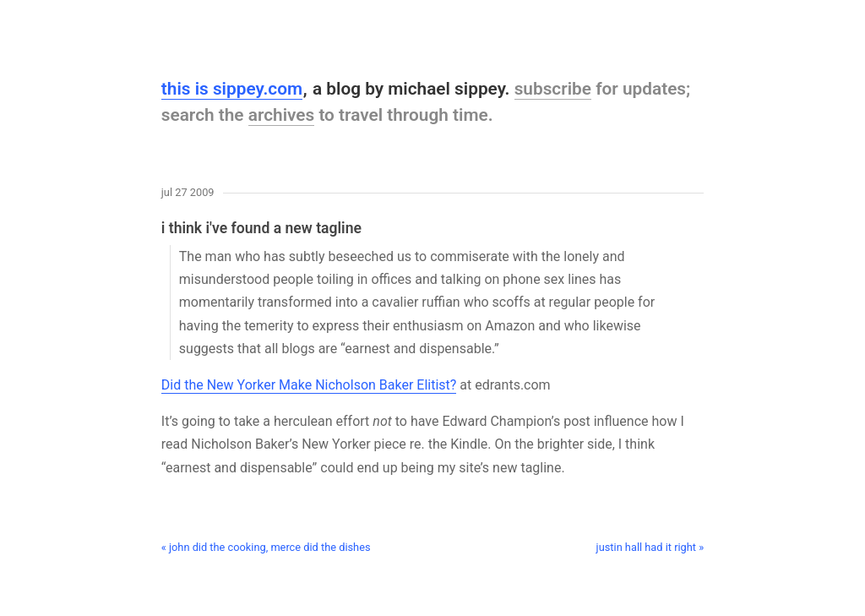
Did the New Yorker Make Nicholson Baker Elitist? (309, 385)
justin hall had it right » (650, 547)
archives (282, 115)
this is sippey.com (232, 89)
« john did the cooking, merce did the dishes (266, 547)
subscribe (553, 89)
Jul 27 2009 (188, 193)
